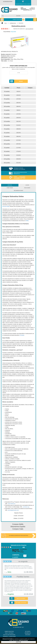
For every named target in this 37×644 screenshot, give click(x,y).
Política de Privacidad (9, 635)
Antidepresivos (13, 23)
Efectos (10, 185)
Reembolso (28, 633)
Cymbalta (22, 335)
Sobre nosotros (17, 20)
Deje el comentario (21, 598)
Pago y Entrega (9, 633)
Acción (27, 185)
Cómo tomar (10, 188)
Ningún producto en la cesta (23, 4)
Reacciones (27, 188)
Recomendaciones (18, 191)
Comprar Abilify (18, 524)
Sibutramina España (18, 527)
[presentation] (18, 77)
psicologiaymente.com (13, 510)
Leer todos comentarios (21, 603)
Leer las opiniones (29, 29)
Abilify (27, 221)
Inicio (6, 23)
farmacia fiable (6, 206)
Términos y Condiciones (9, 636)
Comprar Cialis (18, 529)
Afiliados (28, 635)
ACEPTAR (18, 642)
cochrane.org (26, 507)
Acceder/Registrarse (8, 1)
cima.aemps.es (12, 504)
